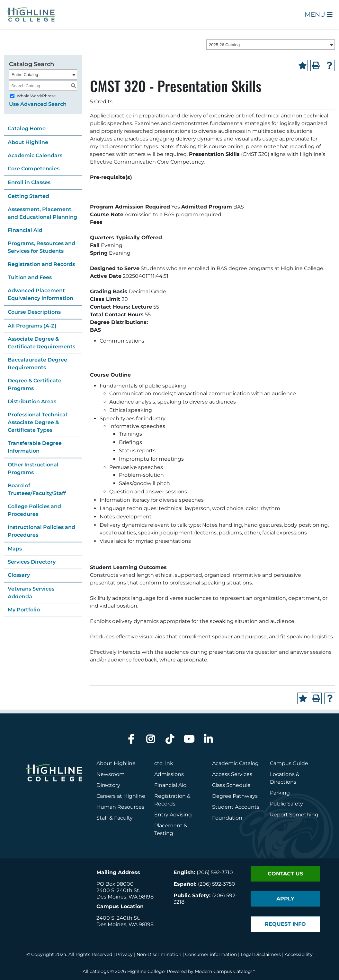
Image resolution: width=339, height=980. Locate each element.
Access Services (232, 774)
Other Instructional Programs (33, 469)
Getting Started (28, 196)
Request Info (285, 924)
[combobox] (271, 45)
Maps (15, 549)
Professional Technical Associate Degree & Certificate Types (37, 422)
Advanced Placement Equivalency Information (40, 294)
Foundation (227, 818)
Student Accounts (236, 807)
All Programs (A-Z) (32, 326)
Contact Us (285, 874)
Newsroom (111, 774)
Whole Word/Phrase (36, 96)
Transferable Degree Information (35, 447)
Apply (285, 899)
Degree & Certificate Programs (35, 384)
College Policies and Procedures (34, 510)
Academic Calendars (35, 155)
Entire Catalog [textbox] (25, 75)
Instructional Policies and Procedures (41, 531)
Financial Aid (25, 230)
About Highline (28, 142)
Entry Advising (173, 815)
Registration (170, 796)
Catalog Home (27, 128)
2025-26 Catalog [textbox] (224, 45)
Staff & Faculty (115, 818)
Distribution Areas (32, 401)
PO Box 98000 (115, 884)
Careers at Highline (121, 796)
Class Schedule (231, 785)
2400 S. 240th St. (118, 890)
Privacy (124, 954)
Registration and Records (41, 264)
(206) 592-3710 (215, 872)
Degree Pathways (235, 796)
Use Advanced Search (38, 104)
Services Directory (32, 562)
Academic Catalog (235, 763)
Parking (280, 793)
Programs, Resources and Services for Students (41, 247)
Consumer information (211, 954)
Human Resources (120, 807)
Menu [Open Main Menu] (319, 14)
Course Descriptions (34, 312)
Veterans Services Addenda (31, 593)
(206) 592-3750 (217, 884)
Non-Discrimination (159, 954)
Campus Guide (289, 763)
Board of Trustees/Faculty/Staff (37, 489)
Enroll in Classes (29, 182)
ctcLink (164, 763)
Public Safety (286, 804)
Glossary (19, 575)
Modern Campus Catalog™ (225, 971)
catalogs (99, 971)
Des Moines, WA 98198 (125, 897)
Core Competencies (34, 169)
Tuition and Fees (30, 277)
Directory (108, 785)
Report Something (294, 815)
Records (165, 804)
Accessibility (299, 954)
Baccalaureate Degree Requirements (37, 364)
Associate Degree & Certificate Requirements (41, 343)
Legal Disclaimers (261, 954)
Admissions (170, 774)
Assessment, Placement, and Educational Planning (42, 213)
